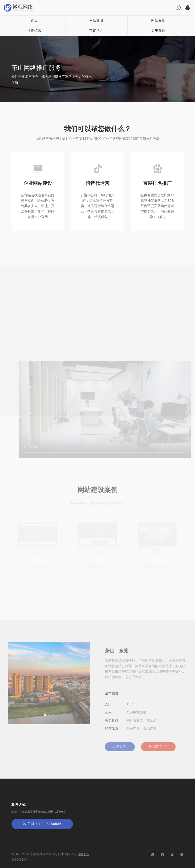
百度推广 (97, 31)
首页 (34, 20)
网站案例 (158, 20)
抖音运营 (34, 31)
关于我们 (158, 31)
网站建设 (97, 20)
